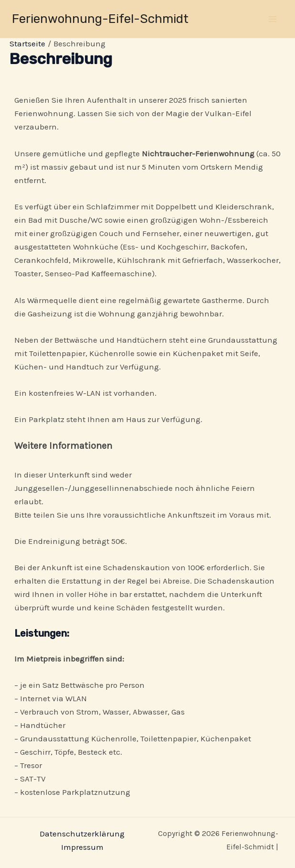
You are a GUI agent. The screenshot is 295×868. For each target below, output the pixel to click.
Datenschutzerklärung (82, 834)
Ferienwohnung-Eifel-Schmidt (100, 19)
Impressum (82, 847)
